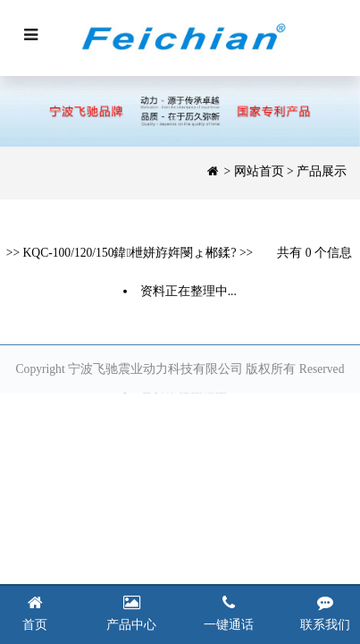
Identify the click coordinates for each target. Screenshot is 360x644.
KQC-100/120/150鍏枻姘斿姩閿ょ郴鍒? (130, 254)
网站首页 (259, 171)
